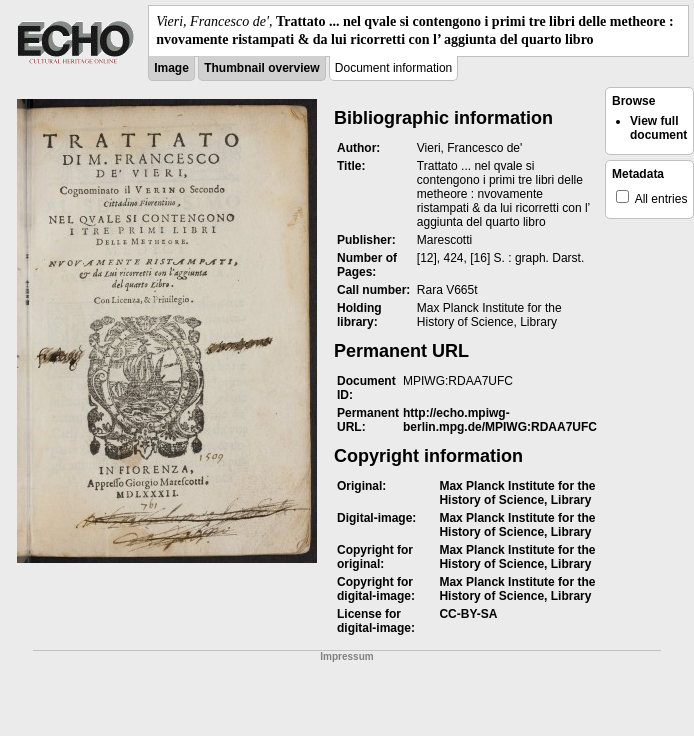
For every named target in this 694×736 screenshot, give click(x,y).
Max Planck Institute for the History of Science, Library (517, 493)
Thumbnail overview (261, 68)
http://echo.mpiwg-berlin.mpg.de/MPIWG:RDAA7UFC (500, 420)
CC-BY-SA (468, 614)
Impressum (346, 656)
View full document (658, 128)
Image (171, 68)
